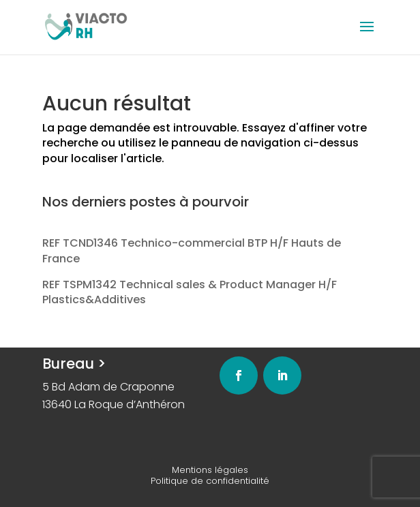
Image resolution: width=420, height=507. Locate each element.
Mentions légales (210, 470)
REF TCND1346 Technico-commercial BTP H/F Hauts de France (192, 250)
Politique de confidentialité (210, 481)
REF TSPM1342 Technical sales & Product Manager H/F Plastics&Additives (190, 292)
